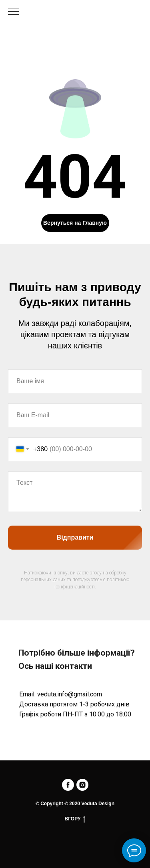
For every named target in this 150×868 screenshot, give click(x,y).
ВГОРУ (75, 819)
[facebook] (68, 785)
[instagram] (82, 785)
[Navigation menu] (14, 12)
